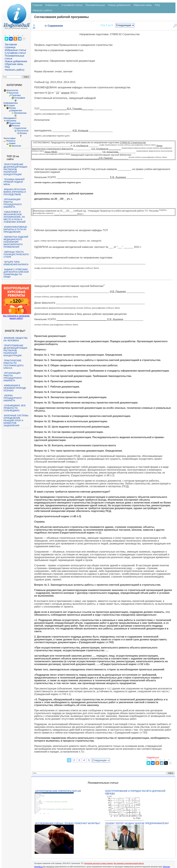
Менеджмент (10, 118)
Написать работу (15, 70)
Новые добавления (16, 61)
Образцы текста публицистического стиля (16, 254)
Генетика (16, 95)
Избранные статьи (15, 50)
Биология (14, 93)
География (20, 98)
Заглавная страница (11, 46)
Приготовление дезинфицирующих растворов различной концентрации (16, 169)
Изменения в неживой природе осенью (15, 388)
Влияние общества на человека (16, 339)
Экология (16, 146)
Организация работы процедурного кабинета (13, 203)
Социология (20, 128)
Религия (16, 126)
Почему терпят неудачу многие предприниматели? (137, 823)
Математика (20, 113)
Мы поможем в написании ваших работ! (16, 317)
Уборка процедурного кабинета (13, 398)
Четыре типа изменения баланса (16, 263)
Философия (10, 138)
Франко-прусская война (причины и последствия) (15, 192)
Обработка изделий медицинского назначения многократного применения (16, 242)
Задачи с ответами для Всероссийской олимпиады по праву (16, 273)
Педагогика (15, 123)
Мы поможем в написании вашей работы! (129, 863)
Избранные (52, 5)
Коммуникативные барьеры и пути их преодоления (15, 229)
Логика (12, 108)
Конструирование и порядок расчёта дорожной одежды (135, 792)
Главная (37, 5)
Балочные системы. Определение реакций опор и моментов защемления (16, 420)
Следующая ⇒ (125, 25)
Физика (23, 133)
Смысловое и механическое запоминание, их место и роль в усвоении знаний (15, 217)
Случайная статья (15, 53)
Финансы (11, 141)
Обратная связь (14, 64)
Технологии (23, 131)
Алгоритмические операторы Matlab (58, 791)
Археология (12, 90)
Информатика (11, 103)
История (10, 105)
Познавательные (95, 5)
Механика (11, 121)
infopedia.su (38, 867)
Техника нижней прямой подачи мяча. (14, 182)
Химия (12, 143)
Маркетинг (17, 110)
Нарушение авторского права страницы (98, 863)
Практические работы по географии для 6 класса (14, 364)
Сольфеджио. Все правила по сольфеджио (15, 408)
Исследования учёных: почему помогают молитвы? (68, 823)
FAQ (7, 67)
